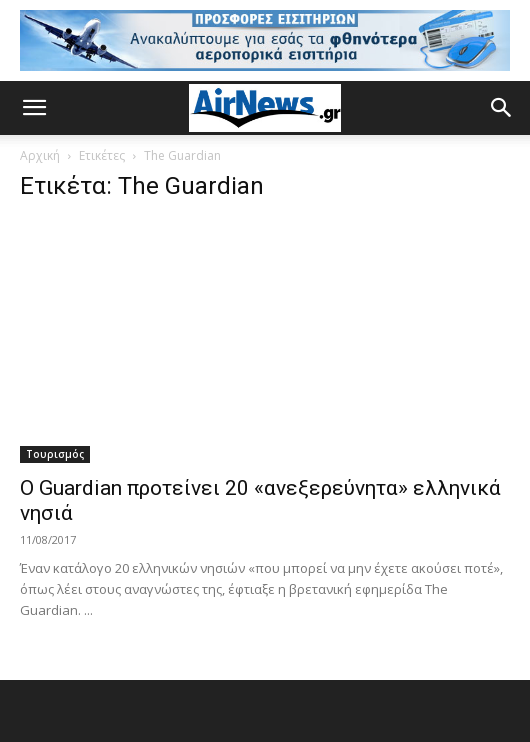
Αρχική (40, 155)
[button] (34, 108)
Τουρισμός (55, 454)
